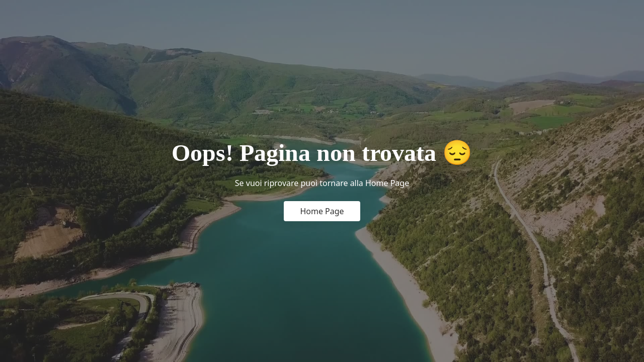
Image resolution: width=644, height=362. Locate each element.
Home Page (322, 211)
